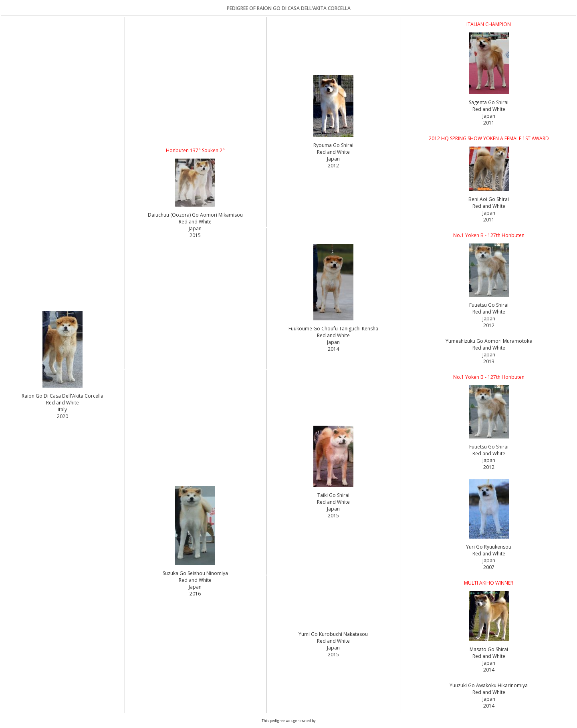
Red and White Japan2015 (195, 228)
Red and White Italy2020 (63, 409)
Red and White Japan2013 (489, 355)
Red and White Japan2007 (489, 560)
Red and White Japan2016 (195, 587)
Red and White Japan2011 (489, 116)
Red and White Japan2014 (333, 342)
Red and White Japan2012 (333, 159)
